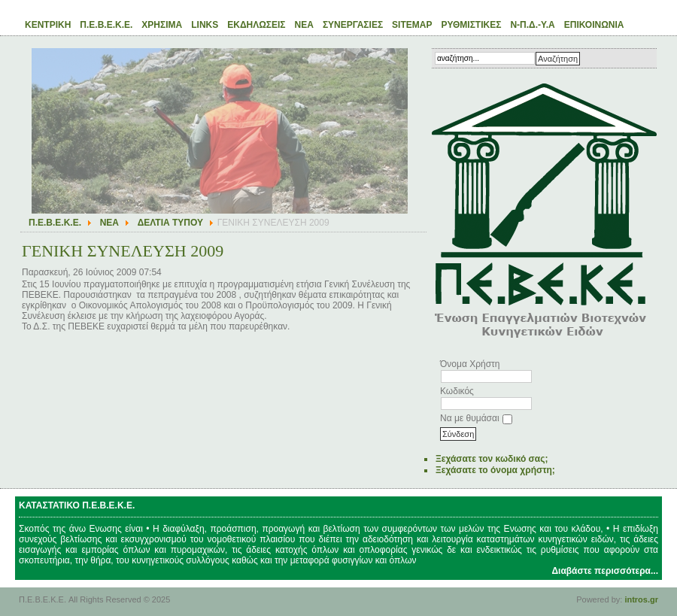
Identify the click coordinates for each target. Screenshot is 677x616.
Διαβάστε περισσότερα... (605, 571)
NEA (109, 223)
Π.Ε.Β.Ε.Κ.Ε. (55, 223)
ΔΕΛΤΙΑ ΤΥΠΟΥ (170, 223)
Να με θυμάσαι (470, 418)
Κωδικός (457, 391)
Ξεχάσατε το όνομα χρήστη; (495, 470)
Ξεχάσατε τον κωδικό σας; (492, 459)
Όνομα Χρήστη (470, 364)
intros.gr (641, 599)
